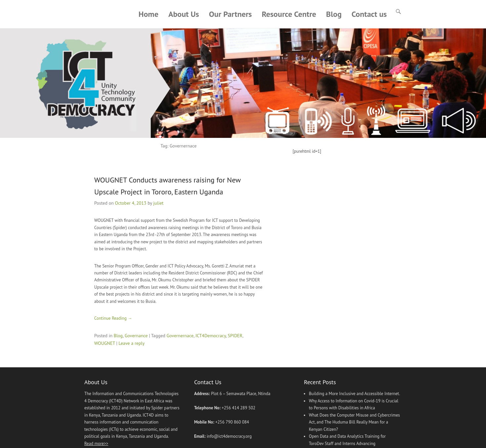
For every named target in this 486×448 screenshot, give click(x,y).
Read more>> (96, 444)
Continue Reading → (113, 318)
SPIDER (235, 336)
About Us (184, 14)
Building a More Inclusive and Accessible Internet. (354, 394)
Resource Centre (289, 14)
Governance (136, 336)
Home (148, 14)
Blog (334, 14)
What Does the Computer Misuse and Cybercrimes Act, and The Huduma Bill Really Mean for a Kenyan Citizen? (354, 422)
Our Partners (230, 14)
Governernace (180, 336)
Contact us (369, 14)
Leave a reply (132, 343)
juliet (159, 203)
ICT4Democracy (211, 336)
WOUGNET (105, 343)
